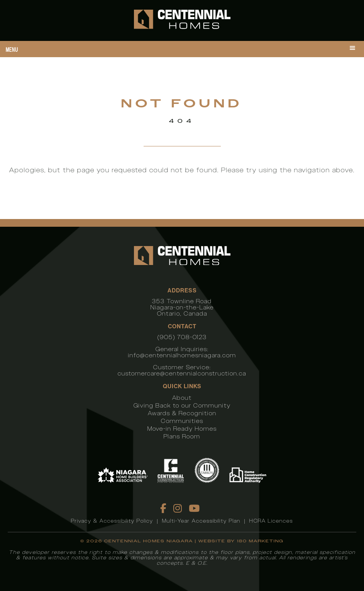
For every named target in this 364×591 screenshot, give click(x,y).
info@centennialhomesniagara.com (182, 355)
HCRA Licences (271, 521)
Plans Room (182, 436)
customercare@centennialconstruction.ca (182, 373)
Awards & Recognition (182, 413)
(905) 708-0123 (182, 337)
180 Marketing (260, 541)
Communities (182, 421)
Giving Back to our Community (182, 405)
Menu (12, 50)
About (182, 398)
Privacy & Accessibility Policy (112, 521)
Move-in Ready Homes (182, 429)
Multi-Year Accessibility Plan (201, 521)
